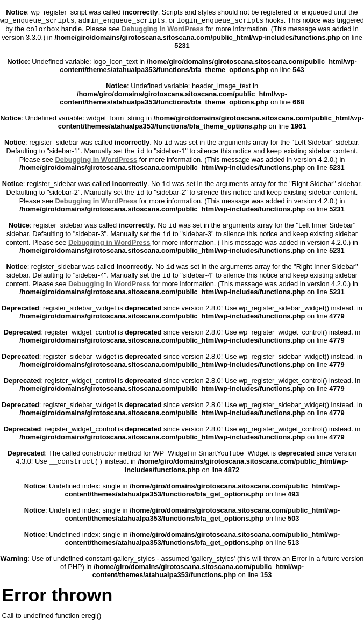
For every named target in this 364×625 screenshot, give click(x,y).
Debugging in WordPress (163, 29)
